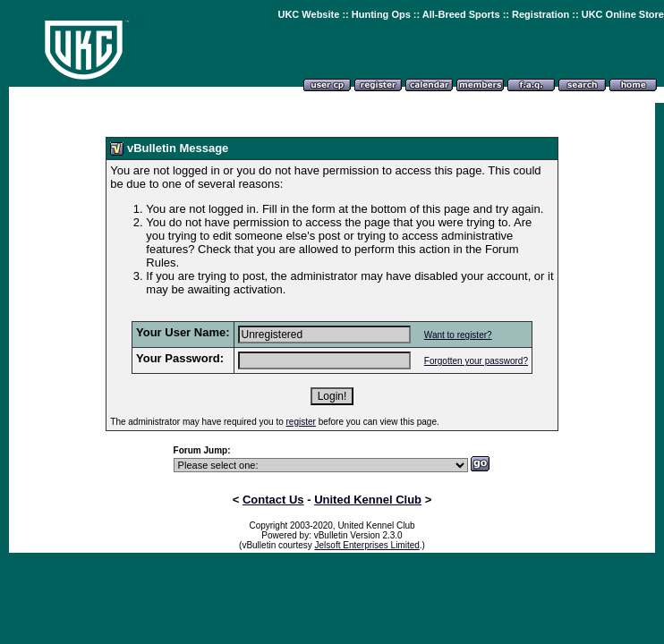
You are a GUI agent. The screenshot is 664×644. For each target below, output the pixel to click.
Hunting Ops (381, 14)
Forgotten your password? (476, 361)
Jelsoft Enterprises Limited (367, 545)
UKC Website (308, 14)
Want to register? (458, 335)
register (301, 422)
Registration (541, 14)
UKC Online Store (623, 14)
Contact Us (273, 500)
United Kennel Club (368, 500)
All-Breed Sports (461, 14)
